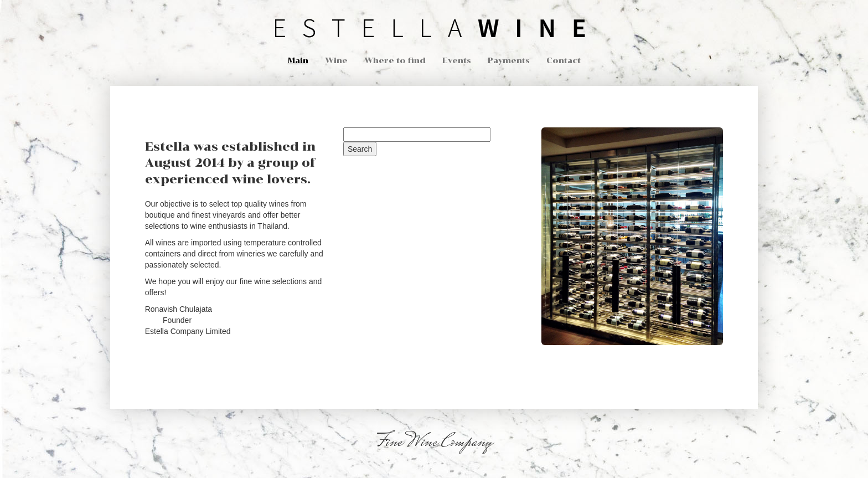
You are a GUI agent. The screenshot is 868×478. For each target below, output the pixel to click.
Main (298, 61)
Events (457, 61)
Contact (564, 61)
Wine (336, 61)
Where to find (395, 61)
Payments (509, 61)
